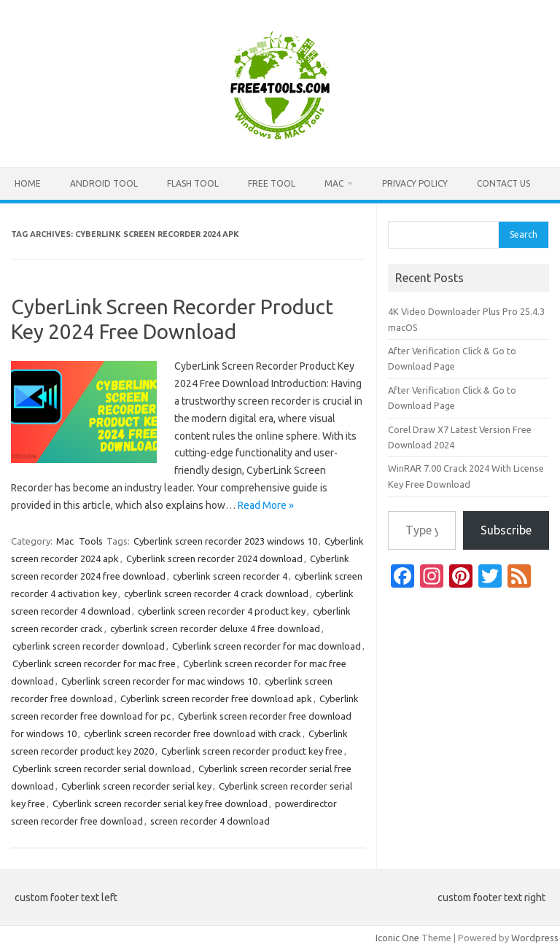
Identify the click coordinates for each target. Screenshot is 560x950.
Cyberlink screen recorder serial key (136, 786)
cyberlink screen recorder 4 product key (222, 611)
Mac (334, 183)
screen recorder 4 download (210, 821)
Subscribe (506, 530)
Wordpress (535, 938)
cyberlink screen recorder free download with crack (192, 733)
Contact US (503, 183)
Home (28, 183)
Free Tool (272, 183)
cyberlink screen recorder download (89, 646)
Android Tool (104, 183)
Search (524, 234)
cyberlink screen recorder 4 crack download (216, 593)
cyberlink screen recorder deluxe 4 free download (215, 628)
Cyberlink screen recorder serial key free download (160, 803)
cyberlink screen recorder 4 (230, 576)
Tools (91, 541)
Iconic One (397, 938)
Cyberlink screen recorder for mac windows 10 (159, 681)
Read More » (266, 505)
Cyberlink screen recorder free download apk (216, 698)
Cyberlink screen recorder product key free (252, 751)
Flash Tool (193, 183)
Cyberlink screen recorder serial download (102, 768)
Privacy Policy (415, 183)
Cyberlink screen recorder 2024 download (214, 558)
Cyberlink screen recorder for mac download (267, 646)
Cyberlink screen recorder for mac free (94, 663)
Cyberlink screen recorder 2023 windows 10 (225, 541)
